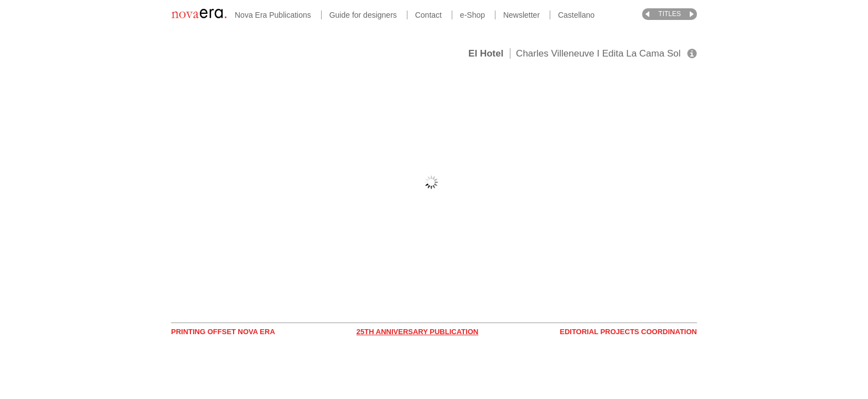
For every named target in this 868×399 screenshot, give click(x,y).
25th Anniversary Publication (417, 332)
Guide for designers (363, 15)
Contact (428, 15)
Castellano (576, 15)
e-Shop (472, 15)
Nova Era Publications (273, 15)
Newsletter (521, 15)
